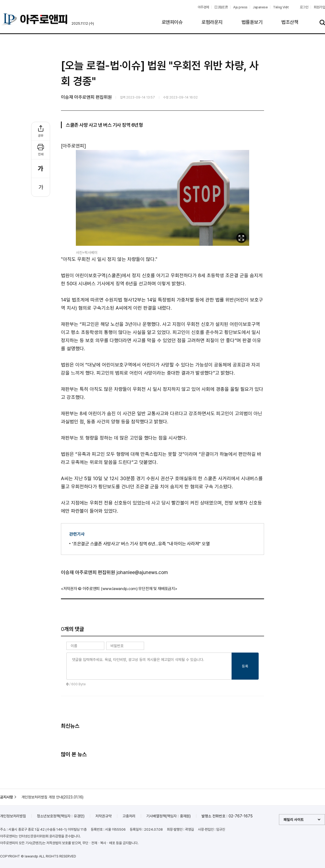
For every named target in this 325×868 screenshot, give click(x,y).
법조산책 (290, 22)
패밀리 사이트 (294, 820)
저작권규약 (103, 816)
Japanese (260, 7)
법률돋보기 (252, 22)
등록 (245, 666)
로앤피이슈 (172, 22)
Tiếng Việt (281, 7)
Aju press (240, 7)
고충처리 (129, 816)
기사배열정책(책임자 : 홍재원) (168, 816)
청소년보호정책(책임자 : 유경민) (61, 816)
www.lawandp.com (119, 589)
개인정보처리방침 (13, 816)
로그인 (304, 7)
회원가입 (319, 7)
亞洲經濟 (221, 7)
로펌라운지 (212, 22)
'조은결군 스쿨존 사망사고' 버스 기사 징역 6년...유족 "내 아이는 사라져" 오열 (141, 544)
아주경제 (203, 7)
